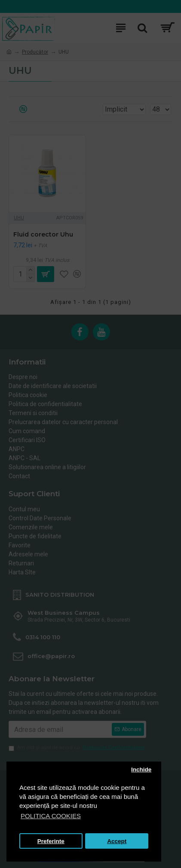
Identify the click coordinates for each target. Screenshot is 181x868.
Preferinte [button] (51, 841)
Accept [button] (117, 841)
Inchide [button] (141, 769)
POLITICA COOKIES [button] (51, 816)
